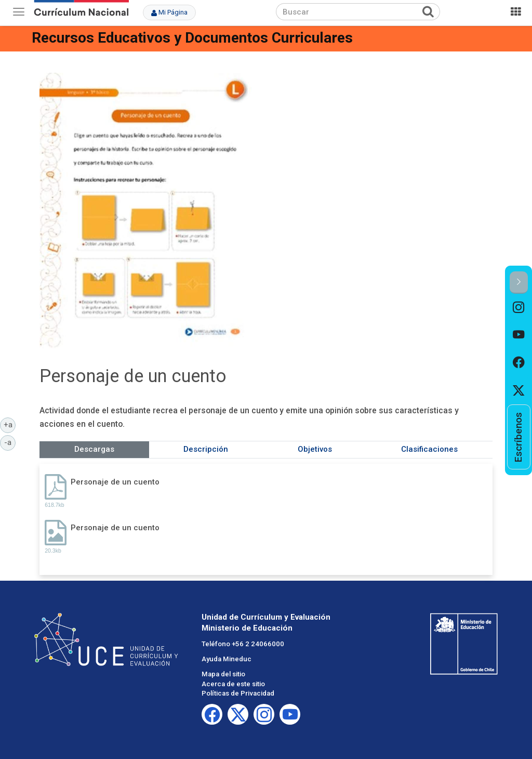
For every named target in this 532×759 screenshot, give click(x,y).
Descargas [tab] (94, 449)
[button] (519, 283)
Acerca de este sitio (233, 684)
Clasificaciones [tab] (429, 449)
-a (10, 442)
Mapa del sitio (223, 674)
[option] (519, 307)
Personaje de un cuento (115, 482)
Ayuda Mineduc (227, 659)
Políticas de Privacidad (238, 693)
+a (10, 424)
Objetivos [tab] (315, 449)
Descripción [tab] (206, 449)
